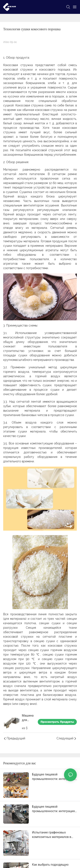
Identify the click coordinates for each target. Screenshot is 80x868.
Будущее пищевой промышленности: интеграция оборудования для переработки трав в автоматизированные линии (54, 777)
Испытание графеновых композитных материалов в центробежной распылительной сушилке (52, 835)
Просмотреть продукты (57, 722)
